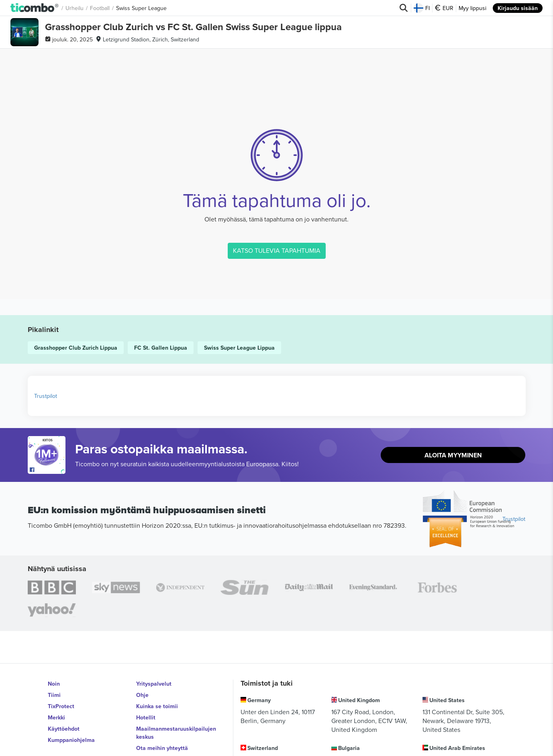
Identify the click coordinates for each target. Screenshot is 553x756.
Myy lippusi (472, 8)
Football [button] (100, 8)
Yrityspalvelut (154, 684)
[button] (35, 8)
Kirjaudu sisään (518, 8)
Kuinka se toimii (157, 706)
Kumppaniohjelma (71, 740)
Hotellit (146, 717)
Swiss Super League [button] (141, 8)
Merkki (56, 717)
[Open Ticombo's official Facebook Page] (48, 470)
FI (422, 8)
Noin (54, 684)
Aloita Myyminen (453, 455)
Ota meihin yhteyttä (162, 748)
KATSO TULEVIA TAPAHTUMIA (277, 250)
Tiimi (54, 695)
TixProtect (61, 706)
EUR (444, 8)
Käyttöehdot (64, 729)
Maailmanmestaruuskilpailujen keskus (176, 733)
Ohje (142, 695)
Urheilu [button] (74, 8)
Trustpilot (46, 396)
